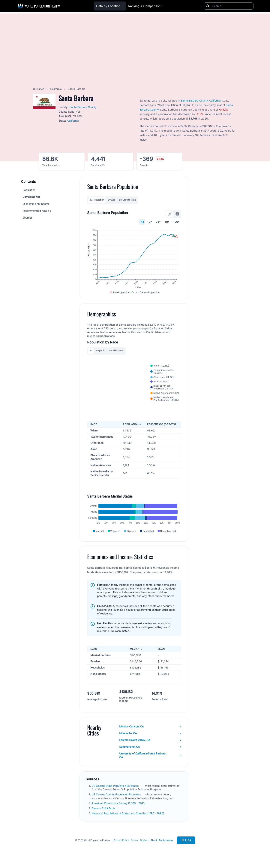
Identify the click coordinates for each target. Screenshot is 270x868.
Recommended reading (37, 211)
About (154, 840)
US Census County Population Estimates (117, 794)
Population (29, 190)
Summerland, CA (150, 747)
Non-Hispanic (116, 350)
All (142, 222)
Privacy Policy (121, 840)
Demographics (31, 197)
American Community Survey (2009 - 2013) (119, 803)
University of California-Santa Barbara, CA (150, 755)
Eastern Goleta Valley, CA (150, 740)
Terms (134, 840)
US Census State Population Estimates (115, 786)
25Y (158, 222)
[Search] (232, 6)
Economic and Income (36, 204)
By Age (112, 200)
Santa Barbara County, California (201, 101)
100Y (177, 222)
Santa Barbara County (83, 107)
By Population (97, 200)
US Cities (39, 89)
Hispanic (100, 350)
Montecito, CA (150, 733)
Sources (27, 218)
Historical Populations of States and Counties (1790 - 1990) (128, 813)
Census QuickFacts (104, 808)
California (56, 89)
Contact (144, 840)
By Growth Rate (127, 200)
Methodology (166, 840)
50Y (167, 222)
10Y (150, 222)
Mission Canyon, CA (150, 726)
